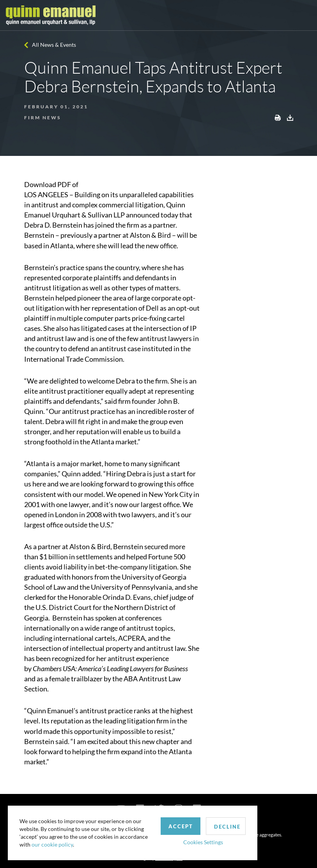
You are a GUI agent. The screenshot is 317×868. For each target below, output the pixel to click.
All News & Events (54, 45)
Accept (181, 826)
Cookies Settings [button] (203, 842)
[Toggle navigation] (304, 15)
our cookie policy (52, 844)
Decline (227, 827)
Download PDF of (51, 184)
